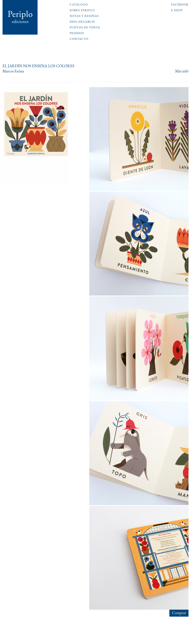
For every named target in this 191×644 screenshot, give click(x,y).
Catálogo (79, 5)
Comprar (179, 613)
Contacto (79, 39)
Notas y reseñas (84, 16)
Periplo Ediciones (20, 17)
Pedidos (77, 33)
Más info (182, 71)
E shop (177, 10)
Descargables (82, 22)
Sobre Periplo (82, 10)
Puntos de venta (85, 28)
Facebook (180, 5)
